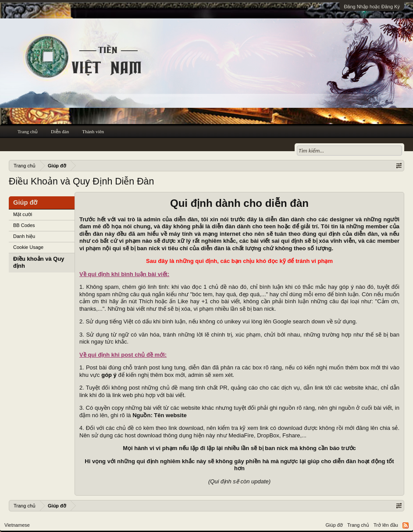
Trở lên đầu (386, 525)
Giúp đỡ (334, 525)
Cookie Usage (28, 247)
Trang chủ (28, 131)
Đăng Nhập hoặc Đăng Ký (372, 7)
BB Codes (24, 225)
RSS (406, 525)
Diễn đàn (60, 131)
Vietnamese (17, 525)
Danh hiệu (24, 236)
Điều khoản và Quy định (39, 262)
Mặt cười (23, 214)
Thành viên (93, 131)
